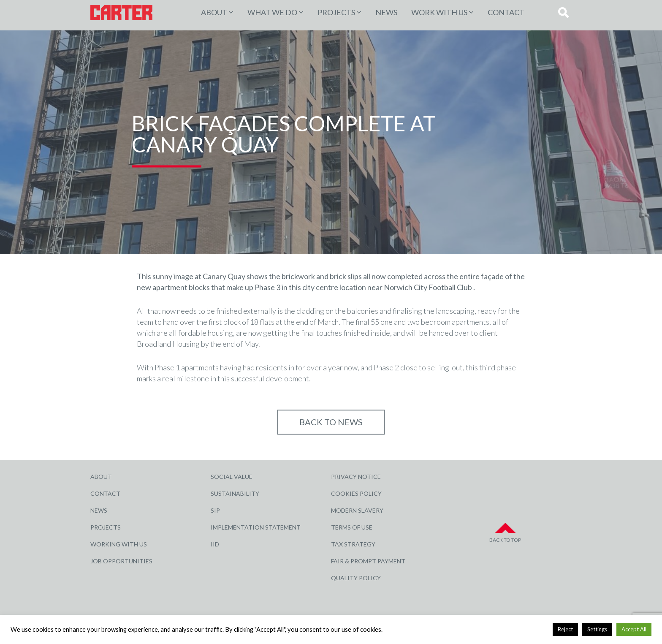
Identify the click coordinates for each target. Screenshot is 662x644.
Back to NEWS (331, 422)
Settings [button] (597, 629)
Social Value (232, 477)
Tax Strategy (353, 544)
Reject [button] (565, 629)
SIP (215, 510)
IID (215, 544)
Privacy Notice (356, 477)
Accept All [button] (634, 629)
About (214, 12)
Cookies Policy (356, 493)
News (386, 12)
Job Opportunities (121, 561)
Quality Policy (356, 578)
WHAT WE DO (272, 12)
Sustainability (235, 493)
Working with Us (119, 544)
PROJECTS (336, 12)
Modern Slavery (357, 510)
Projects (106, 527)
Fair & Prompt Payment (368, 561)
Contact (506, 12)
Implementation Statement (256, 527)
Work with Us (439, 12)
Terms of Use (352, 527)
